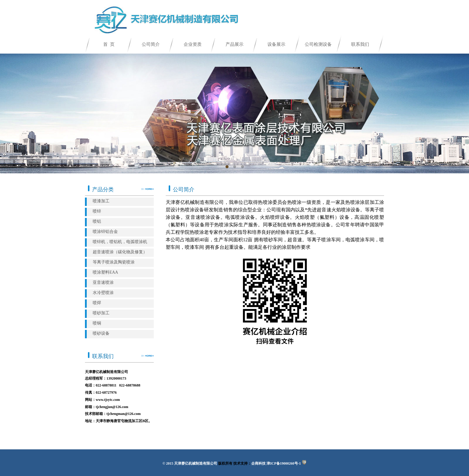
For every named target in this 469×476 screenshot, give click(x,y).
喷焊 (97, 303)
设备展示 (276, 44)
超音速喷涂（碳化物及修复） (120, 252)
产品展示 (234, 44)
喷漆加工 (101, 201)
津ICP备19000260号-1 (284, 463)
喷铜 (97, 323)
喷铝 (97, 221)
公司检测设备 (318, 44)
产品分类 (101, 188)
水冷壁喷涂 (103, 293)
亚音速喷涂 (103, 282)
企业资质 (193, 44)
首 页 (109, 44)
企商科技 (258, 463)
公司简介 (151, 44)
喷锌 (97, 211)
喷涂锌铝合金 (105, 232)
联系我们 (360, 44)
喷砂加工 (101, 313)
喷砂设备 (101, 333)
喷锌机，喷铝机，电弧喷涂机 (120, 242)
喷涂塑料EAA (105, 272)
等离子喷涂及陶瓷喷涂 (114, 262)
